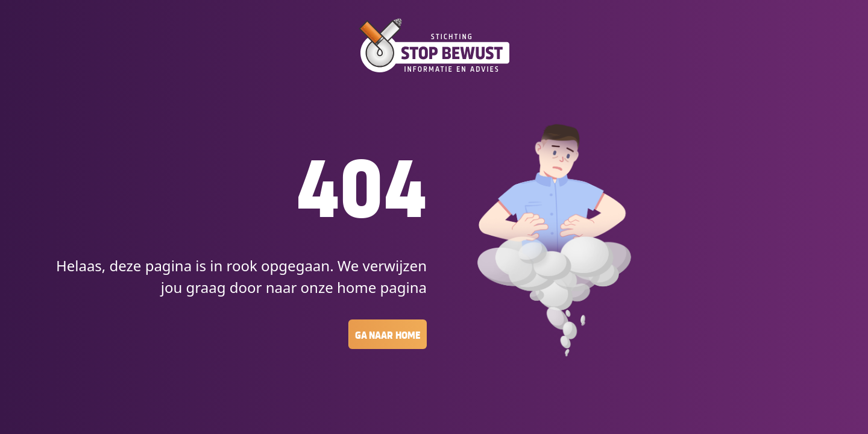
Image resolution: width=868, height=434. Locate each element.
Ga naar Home (388, 334)
